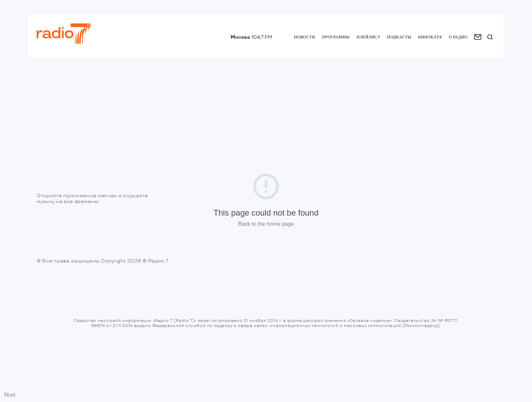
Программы (336, 37)
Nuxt (10, 395)
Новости (305, 37)
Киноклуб (430, 37)
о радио (458, 37)
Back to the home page (266, 224)
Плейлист (368, 37)
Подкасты (399, 37)
